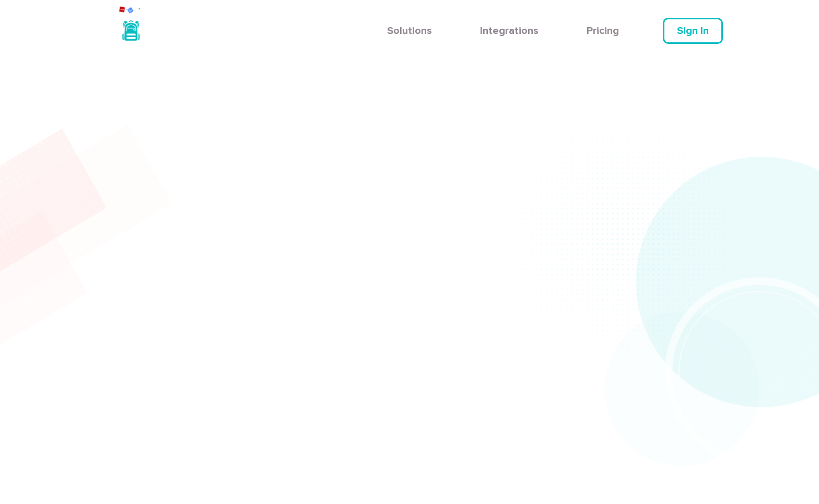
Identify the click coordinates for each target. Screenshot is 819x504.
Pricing (603, 31)
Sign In (693, 31)
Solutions (409, 31)
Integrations (509, 31)
